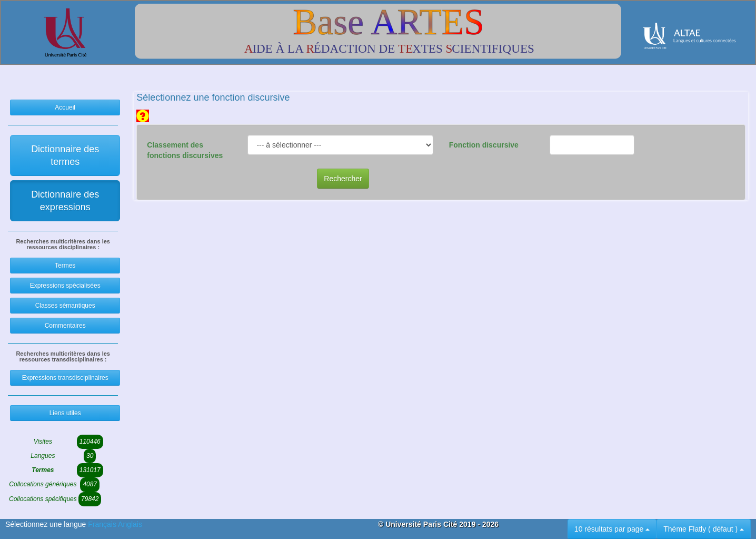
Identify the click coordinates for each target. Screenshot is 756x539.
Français (103, 524)
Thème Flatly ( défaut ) (704, 529)
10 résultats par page (612, 529)
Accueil (65, 107)
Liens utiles (65, 413)
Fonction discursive (484, 145)
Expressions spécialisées (65, 286)
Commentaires (65, 326)
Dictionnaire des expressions (65, 201)
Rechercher (343, 179)
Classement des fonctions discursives (185, 150)
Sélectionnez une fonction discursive (213, 97)
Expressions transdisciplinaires (65, 378)
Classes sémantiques (65, 306)
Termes (65, 266)
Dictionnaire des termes (65, 155)
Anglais (130, 524)
